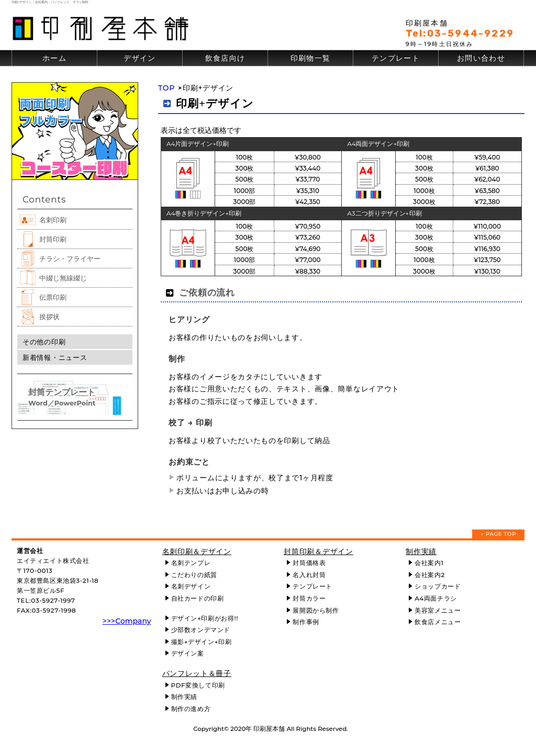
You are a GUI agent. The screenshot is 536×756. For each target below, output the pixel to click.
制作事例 (306, 622)
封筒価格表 (309, 563)
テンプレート (396, 58)
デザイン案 (188, 653)
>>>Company (127, 621)
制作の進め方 (191, 709)
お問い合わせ (481, 58)
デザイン (140, 58)
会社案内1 (429, 563)
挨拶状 (49, 317)
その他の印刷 (44, 342)
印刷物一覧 (311, 58)
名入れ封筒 (309, 575)
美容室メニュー (438, 610)
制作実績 (184, 697)
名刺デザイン (191, 586)
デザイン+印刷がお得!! (205, 618)
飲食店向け (225, 58)
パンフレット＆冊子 (197, 673)
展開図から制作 (316, 610)
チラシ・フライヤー (70, 258)
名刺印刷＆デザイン (197, 551)
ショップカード (438, 586)
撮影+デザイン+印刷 (202, 642)
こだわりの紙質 (194, 575)
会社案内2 (430, 575)
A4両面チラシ (436, 598)
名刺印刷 (53, 220)
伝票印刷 (53, 297)
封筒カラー (309, 598)
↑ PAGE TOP (498, 534)
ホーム (54, 58)
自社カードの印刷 (198, 598)
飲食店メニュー (438, 622)
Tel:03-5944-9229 (460, 33)
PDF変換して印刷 (198, 685)
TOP (166, 88)
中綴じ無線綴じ (63, 278)
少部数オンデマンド (201, 630)
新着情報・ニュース (55, 357)
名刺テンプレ (191, 563)
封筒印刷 (53, 239)
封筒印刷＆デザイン (318, 551)
